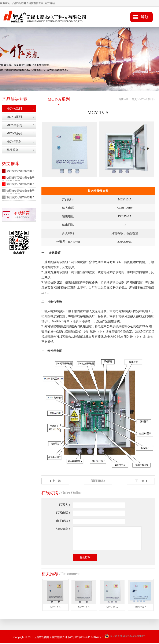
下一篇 (140, 481)
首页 (134, 100)
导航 (145, 17)
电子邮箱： (64, 521)
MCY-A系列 (14, 109)
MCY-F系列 (14, 142)
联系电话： (64, 513)
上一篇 (56, 481)
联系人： (65, 505)
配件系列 (12, 150)
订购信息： (64, 529)
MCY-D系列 (14, 134)
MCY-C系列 (14, 126)
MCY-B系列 (14, 117)
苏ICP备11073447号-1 (91, 638)
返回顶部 (97, 481)
